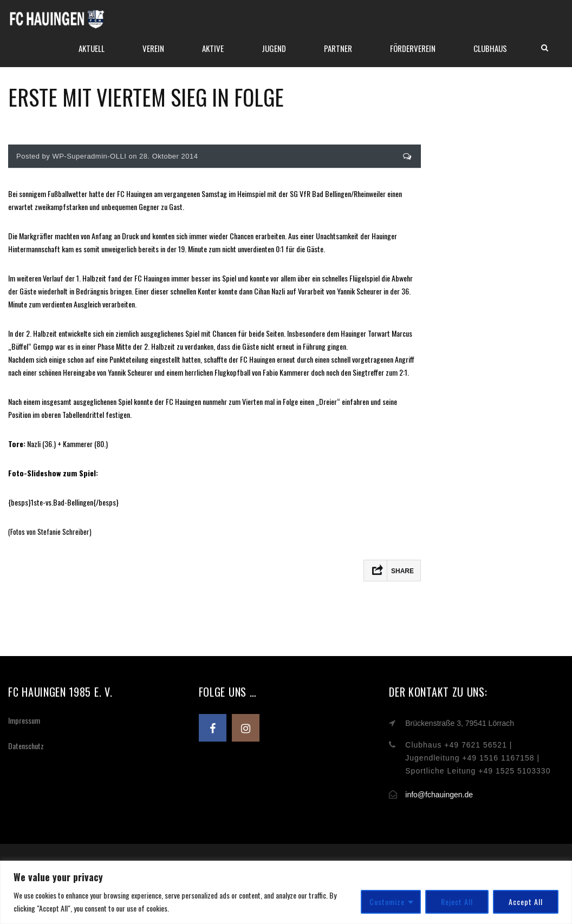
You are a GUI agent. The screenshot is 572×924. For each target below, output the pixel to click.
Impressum (24, 720)
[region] (286, 892)
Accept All (526, 902)
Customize (387, 902)
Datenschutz (26, 746)
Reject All (457, 902)
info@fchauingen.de (439, 795)
